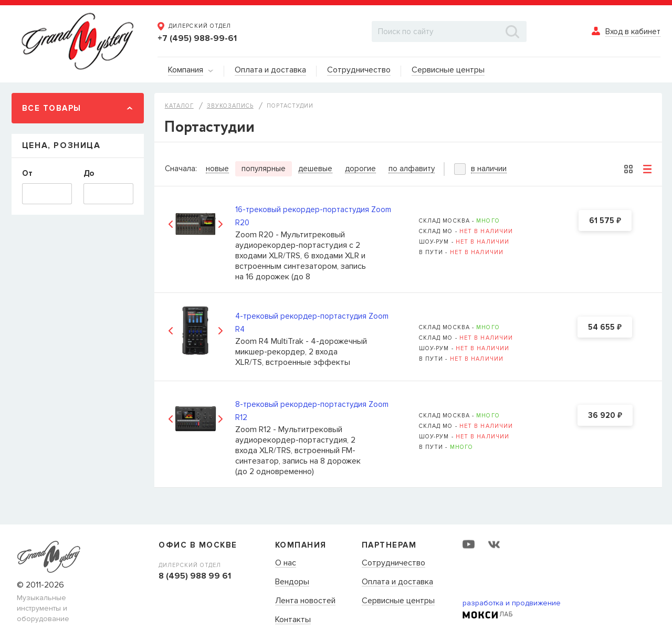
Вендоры (292, 582)
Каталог (179, 106)
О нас (286, 563)
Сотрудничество (393, 563)
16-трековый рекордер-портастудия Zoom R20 (313, 216)
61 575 (605, 221)
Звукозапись (230, 106)
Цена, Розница (61, 145)
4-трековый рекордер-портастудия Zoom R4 (312, 323)
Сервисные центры (398, 601)
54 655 (605, 328)
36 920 (605, 416)
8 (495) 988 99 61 (195, 576)
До (89, 173)
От (27, 173)
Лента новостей (305, 601)
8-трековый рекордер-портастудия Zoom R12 (312, 411)
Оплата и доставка (397, 582)
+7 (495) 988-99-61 (197, 38)
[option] (196, 224)
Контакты (293, 620)
